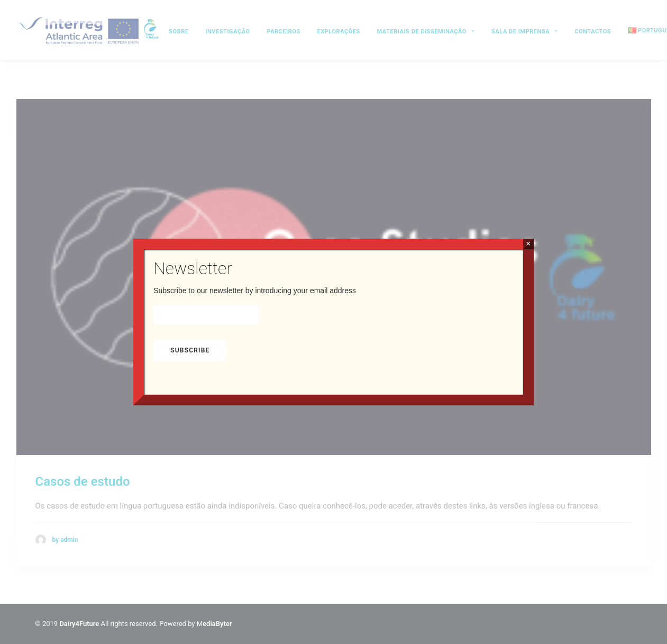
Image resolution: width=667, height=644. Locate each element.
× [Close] (528, 244)
